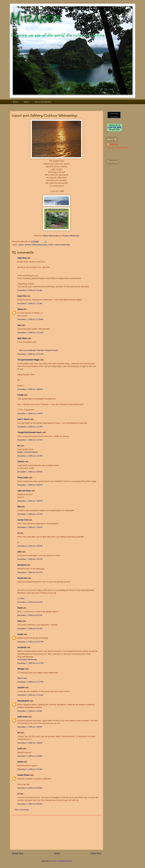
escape (20, 634)
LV (18, 794)
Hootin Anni (22, 578)
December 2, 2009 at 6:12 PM (30, 572)
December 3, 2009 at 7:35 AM (30, 769)
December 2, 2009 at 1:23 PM (30, 440)
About (26, 102)
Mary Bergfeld (23, 701)
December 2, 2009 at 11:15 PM (30, 663)
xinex (20, 621)
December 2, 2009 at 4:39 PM (30, 546)
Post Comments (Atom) (62, 861)
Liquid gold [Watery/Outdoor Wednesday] (45, 115)
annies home (23, 717)
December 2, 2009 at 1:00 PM (30, 389)
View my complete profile (118, 148)
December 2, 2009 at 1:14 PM (30, 413)
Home (15, 102)
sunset (51, 245)
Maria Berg (22, 258)
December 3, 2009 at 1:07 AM (30, 711)
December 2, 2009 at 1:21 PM (30, 427)
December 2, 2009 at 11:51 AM (30, 332)
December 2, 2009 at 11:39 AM (30, 319)
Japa (19, 325)
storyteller (22, 647)
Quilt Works (22, 338)
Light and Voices (24, 491)
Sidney (20, 309)
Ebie (19, 506)
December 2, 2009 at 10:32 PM (30, 642)
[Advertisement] (56, 832)
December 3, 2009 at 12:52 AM (30, 695)
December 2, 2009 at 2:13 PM (30, 514)
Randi (20, 608)
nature (21, 245)
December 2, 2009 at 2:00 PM (30, 472)
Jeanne (20, 762)
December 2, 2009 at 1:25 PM (30, 456)
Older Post (96, 853)
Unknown (114, 144)
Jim (19, 446)
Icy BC (20, 748)
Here (22, 598)
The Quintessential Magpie (28, 360)
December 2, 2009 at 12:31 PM (30, 354)
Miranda (36, 18)
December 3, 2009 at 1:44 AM (30, 743)
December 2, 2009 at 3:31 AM (30, 290)
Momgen (21, 669)
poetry (45, 245)
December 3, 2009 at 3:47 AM (30, 756)
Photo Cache (23, 477)
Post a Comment (22, 810)
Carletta (21, 461)
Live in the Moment (43, 102)
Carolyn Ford (23, 520)
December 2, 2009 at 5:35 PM (30, 559)
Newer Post (18, 853)
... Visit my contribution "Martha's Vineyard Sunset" (38, 350)
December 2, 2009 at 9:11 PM (30, 628)
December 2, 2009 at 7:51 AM (30, 303)
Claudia (20, 395)
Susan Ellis (22, 296)
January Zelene (23, 775)
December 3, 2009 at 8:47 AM (30, 788)
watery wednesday (62, 245)
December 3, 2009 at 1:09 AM (30, 727)
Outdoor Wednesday (71, 236)
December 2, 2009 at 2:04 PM (30, 485)
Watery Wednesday (50, 236)
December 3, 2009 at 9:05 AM (30, 804)
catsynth (21, 687)
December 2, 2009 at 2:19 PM (30, 527)
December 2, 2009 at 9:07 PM (30, 615)
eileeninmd (22, 565)
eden (19, 552)
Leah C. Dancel (23, 419)
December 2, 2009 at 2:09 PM (30, 501)
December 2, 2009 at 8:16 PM (30, 602)
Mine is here (22, 678)
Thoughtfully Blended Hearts (30, 432)
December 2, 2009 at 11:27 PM (30, 682)
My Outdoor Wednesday (27, 659)
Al (18, 533)
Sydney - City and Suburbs (28, 452)
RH (19, 733)
